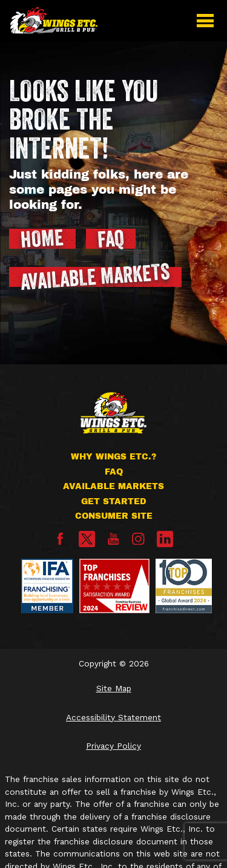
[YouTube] (113, 542)
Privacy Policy (113, 746)
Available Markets (113, 486)
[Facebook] (60, 542)
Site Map (114, 688)
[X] (87, 539)
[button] (205, 21)
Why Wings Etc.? (113, 457)
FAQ (114, 472)
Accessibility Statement (113, 717)
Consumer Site (114, 516)
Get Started (114, 501)
